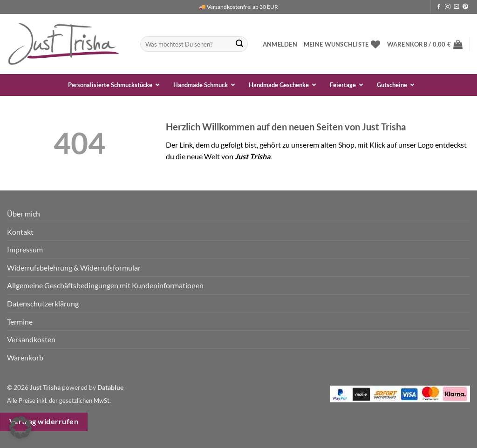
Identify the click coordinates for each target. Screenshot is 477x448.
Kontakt (20, 232)
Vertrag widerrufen (44, 421)
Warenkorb (25, 357)
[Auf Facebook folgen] (439, 7)
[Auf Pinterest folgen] (465, 7)
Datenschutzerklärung (43, 303)
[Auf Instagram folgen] (448, 7)
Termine (20, 322)
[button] (280, 44)
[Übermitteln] (239, 44)
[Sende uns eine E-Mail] (457, 7)
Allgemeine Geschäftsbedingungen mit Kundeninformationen (105, 285)
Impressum (25, 249)
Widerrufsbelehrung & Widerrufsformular (74, 268)
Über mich (24, 214)
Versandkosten (31, 339)
